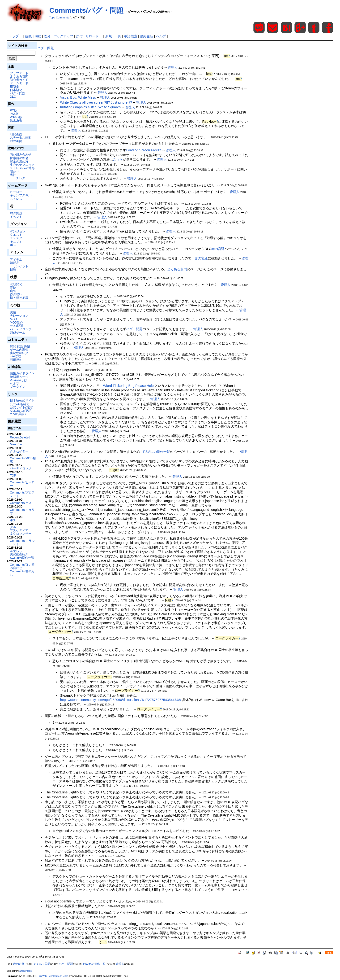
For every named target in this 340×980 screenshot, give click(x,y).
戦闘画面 (16, 134)
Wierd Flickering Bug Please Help (129, 386)
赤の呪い (16, 294)
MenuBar (16, 444)
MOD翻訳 (17, 326)
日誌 (13, 269)
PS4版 (14, 114)
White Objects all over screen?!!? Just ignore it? (96, 102)
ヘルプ (161, 36)
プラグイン (18, 387)
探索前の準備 (19, 158)
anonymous (25, 971)
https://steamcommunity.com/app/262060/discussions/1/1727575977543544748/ (121, 700)
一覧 (118, 36)
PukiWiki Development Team (53, 976)
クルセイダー (19, 451)
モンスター (18, 238)
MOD (13, 319)
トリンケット (19, 266)
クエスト (16, 235)
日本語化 (16, 90)
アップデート (19, 73)
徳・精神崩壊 (19, 298)
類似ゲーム (18, 333)
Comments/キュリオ (22, 511)
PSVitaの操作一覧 (157, 452)
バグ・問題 (18, 93)
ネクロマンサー (21, 534)
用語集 (15, 87)
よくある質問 (19, 77)
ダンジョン (18, 231)
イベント (16, 217)
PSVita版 (16, 117)
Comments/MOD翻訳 (23, 460)
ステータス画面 (21, 138)
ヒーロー (16, 192)
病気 (13, 291)
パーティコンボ (21, 329)
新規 (109, 36)
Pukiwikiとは (19, 380)
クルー (15, 527)
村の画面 (16, 141)
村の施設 (16, 213)
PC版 (14, 110)
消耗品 (15, 263)
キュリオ (16, 241)
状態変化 (16, 284)
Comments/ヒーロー (22, 484)
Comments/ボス (21, 503)
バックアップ (63, 36)
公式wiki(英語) (20, 404)
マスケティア (19, 530)
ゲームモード (19, 83)
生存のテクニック (22, 165)
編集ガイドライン (22, 373)
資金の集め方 (19, 161)
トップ (14, 36)
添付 (79, 36)
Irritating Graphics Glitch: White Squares (90, 107)
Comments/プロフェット (22, 494)
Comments (63, 17)
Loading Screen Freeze (144, 150)
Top (52, 17)
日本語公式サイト (22, 400)
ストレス (16, 199)
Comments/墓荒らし (22, 573)
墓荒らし (16, 551)
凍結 (38, 36)
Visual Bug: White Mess (78, 97)
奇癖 (13, 287)
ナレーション (19, 316)
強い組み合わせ (21, 155)
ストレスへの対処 (22, 168)
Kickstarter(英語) (21, 411)
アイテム (16, 260)
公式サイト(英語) (22, 407)
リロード (92, 36)
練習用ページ (19, 377)
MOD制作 (17, 322)
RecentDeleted (20, 437)
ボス (13, 245)
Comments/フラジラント (22, 542)
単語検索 (131, 36)
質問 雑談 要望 (20, 346)
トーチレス (18, 178)
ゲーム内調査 (19, 350)
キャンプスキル (21, 195)
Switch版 (16, 120)
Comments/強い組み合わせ (22, 566)
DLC (13, 97)
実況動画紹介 (19, 353)
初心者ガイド (19, 80)
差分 (47, 36)
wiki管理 (16, 356)
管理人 (173, 67)
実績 (13, 312)
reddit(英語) (18, 414)
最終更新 (147, 36)
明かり (15, 172)
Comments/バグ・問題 (87, 10)
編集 (29, 36)
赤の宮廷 (218, 249)
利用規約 (16, 360)
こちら (118, 159)
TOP (13, 475)
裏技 (13, 175)
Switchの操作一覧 (22, 558)
